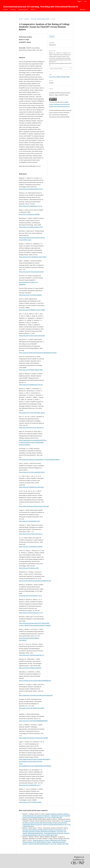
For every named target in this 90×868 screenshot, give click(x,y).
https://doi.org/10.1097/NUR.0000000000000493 (33, 721)
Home (21, 19)
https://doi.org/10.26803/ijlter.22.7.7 (30, 785)
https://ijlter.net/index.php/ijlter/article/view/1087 (34, 506)
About (33, 10)
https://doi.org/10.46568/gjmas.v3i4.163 (31, 385)
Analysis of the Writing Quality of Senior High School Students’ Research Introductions (46, 822)
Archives (13, 10)
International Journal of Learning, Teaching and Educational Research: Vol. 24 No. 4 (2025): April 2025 (45, 843)
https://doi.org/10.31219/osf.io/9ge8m (30, 295)
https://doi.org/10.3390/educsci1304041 (31, 547)
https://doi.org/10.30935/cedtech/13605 (31, 370)
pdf (53, 37)
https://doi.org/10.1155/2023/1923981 (30, 802)
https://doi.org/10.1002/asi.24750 (29, 568)
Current (5, 10)
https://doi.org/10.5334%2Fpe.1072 (29, 521)
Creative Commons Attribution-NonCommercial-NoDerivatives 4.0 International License (59, 104)
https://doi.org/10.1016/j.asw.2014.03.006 (31, 272)
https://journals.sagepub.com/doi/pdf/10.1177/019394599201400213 (39, 459)
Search (83, 10)
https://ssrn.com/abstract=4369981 (29, 214)
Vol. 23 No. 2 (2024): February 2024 (40, 19)
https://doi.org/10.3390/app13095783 (30, 668)
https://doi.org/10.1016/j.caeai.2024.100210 (32, 472)
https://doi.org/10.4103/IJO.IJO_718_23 (30, 596)
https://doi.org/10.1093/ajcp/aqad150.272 (31, 655)
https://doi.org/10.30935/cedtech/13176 (31, 227)
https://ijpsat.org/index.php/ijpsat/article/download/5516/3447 (38, 353)
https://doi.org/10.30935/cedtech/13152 (31, 189)
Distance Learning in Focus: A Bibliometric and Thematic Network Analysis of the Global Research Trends (44, 841)
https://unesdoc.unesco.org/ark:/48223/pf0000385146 (35, 681)
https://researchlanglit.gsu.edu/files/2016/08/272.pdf (35, 581)
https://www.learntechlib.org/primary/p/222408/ (33, 738)
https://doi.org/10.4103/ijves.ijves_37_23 (31, 613)
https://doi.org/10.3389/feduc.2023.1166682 (32, 310)
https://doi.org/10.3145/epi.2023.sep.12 (31, 534)
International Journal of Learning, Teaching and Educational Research (41, 7)
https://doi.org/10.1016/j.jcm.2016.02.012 (31, 428)
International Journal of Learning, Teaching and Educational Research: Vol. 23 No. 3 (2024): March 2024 (46, 834)
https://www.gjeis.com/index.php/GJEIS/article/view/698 (36, 695)
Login (85, 1)
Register (80, 1)
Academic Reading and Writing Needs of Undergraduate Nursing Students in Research (46, 815)
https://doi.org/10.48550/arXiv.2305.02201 (31, 487)
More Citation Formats (56, 68)
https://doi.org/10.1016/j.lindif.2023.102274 (32, 413)
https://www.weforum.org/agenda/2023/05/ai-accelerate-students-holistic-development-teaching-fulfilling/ (33, 442)
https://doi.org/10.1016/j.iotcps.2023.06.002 (32, 336)
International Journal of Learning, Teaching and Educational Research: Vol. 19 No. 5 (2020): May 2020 (47, 817)
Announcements (23, 10)
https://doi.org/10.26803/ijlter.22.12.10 (30, 206)
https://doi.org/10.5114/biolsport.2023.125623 (33, 257)
